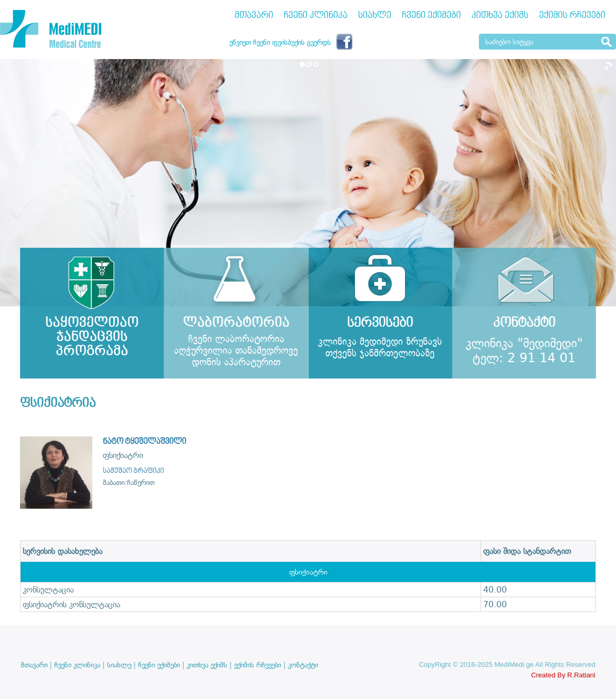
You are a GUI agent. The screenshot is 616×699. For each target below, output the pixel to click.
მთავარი (254, 16)
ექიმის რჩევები (572, 16)
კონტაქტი (303, 665)
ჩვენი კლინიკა (316, 16)
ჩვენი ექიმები (431, 16)
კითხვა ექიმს (500, 16)
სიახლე (375, 16)
